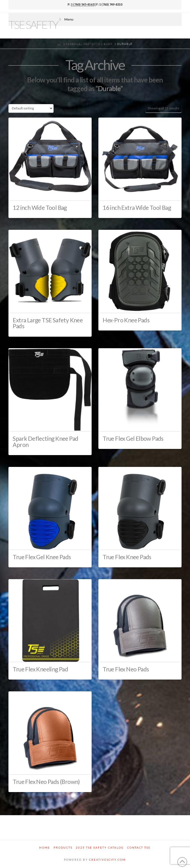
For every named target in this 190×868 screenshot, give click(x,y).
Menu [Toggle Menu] (66, 19)
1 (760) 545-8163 (83, 4)
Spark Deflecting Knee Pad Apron (45, 442)
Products (63, 847)
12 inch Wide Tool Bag (40, 208)
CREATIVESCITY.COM (107, 860)
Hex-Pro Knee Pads (126, 320)
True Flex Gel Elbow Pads (133, 439)
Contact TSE (139, 847)
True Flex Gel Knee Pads (42, 557)
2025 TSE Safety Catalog (100, 847)
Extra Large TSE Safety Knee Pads (48, 323)
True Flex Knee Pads (127, 557)
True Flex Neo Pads (126, 669)
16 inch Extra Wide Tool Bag (137, 208)
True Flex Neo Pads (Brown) (46, 782)
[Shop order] (31, 108)
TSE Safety (33, 24)
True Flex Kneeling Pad (40, 669)
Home (45, 847)
